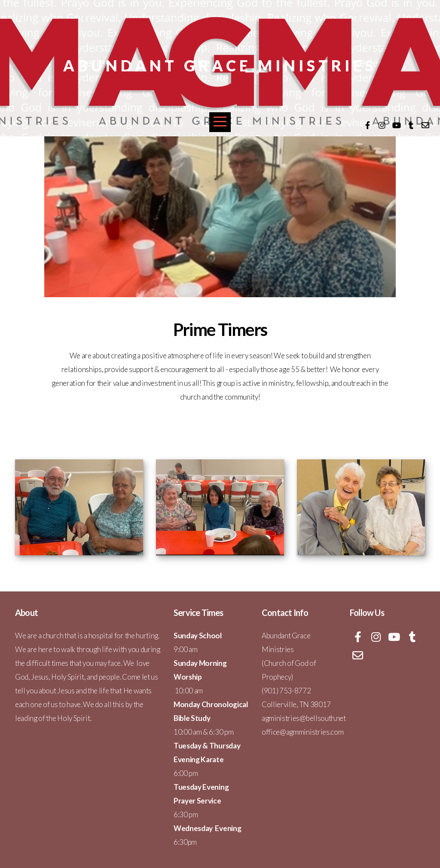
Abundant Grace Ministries (220, 65)
